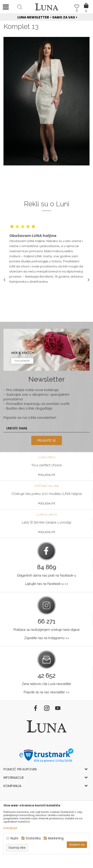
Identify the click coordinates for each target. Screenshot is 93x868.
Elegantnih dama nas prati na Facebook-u (47, 575)
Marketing (56, 838)
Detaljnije (10, 828)
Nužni (14, 838)
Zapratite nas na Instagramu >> (47, 638)
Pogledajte (47, 475)
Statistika (33, 838)
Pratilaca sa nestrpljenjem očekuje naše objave (46, 630)
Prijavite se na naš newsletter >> (47, 692)
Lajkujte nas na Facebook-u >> (47, 584)
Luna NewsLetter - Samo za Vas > (47, 17)
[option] (46, 18)
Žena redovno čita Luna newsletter (46, 684)
